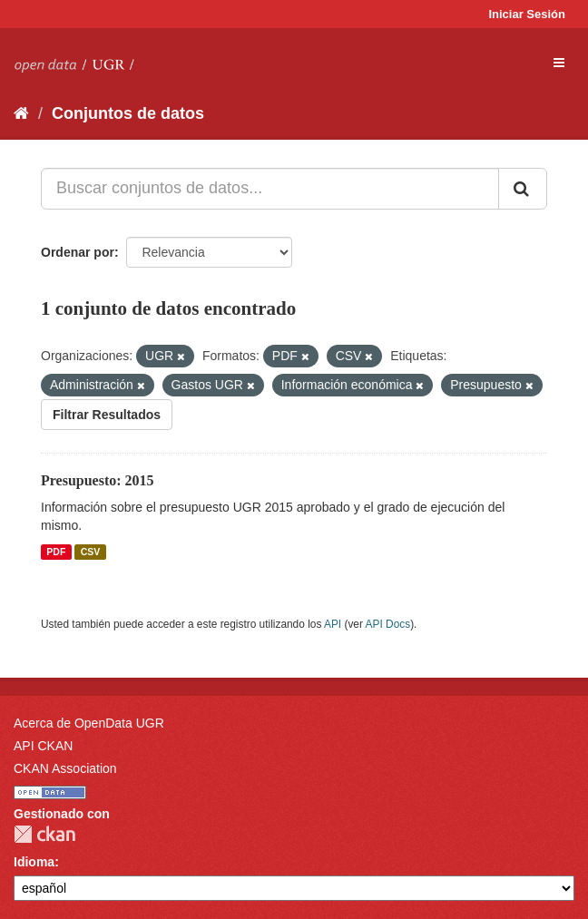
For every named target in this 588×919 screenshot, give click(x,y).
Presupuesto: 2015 (98, 480)
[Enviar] (523, 189)
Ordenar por (78, 252)
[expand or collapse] (559, 63)
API (333, 624)
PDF (56, 552)
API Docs (388, 624)
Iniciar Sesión (527, 14)
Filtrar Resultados (107, 415)
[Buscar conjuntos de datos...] (270, 189)
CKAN (44, 834)
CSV (91, 552)
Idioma (34, 862)
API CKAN (43, 746)
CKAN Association (65, 768)
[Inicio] (21, 113)
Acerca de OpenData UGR (89, 723)
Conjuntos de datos (128, 113)
